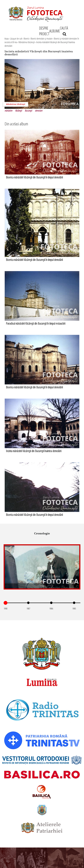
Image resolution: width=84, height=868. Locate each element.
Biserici (26, 39)
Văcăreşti (19, 111)
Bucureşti (28, 111)
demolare (39, 111)
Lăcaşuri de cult (16, 39)
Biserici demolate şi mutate (42, 39)
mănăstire (8, 111)
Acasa (7, 39)
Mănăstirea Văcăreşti (27, 42)
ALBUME (55, 31)
